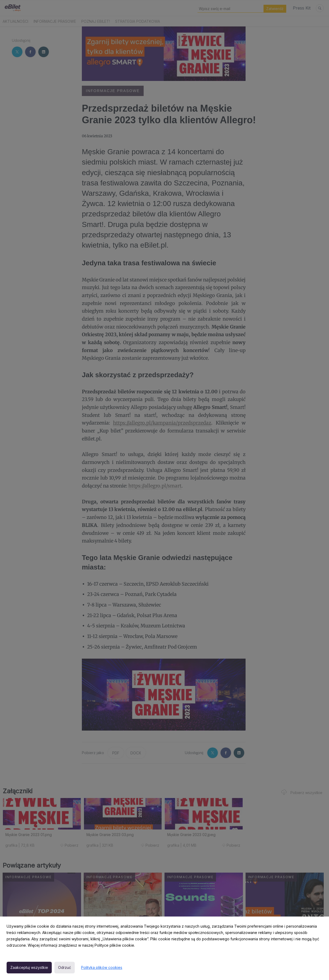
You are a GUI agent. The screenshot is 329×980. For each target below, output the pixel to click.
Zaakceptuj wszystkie (29, 967)
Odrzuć (65, 967)
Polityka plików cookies (102, 967)
